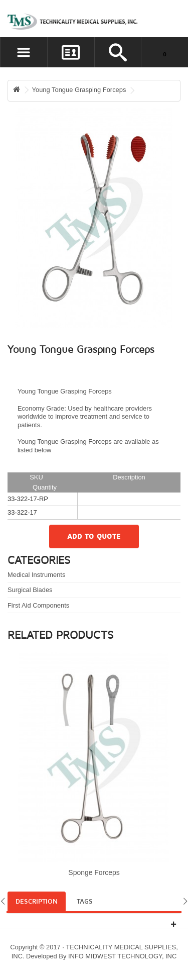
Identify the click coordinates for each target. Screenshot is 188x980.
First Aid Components (38, 605)
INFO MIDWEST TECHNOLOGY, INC (122, 956)
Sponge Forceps (94, 872)
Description (37, 902)
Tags (85, 902)
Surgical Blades (30, 590)
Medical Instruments (36, 575)
